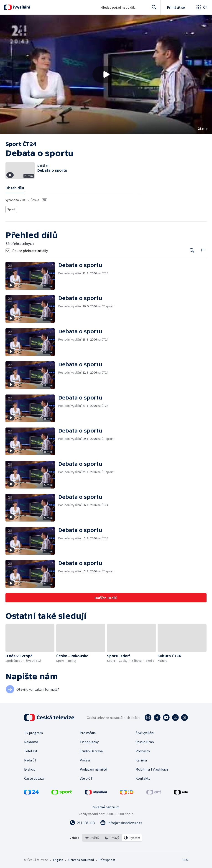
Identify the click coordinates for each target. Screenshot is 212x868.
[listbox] (112, 836)
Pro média (88, 731)
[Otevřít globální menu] (202, 7)
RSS (185, 858)
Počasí (85, 759)
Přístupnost (107, 858)
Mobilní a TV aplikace (152, 768)
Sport (11, 209)
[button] (106, 74)
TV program (33, 731)
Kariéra (141, 759)
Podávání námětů (93, 768)
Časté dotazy (34, 777)
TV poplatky (89, 741)
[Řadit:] (203, 249)
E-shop (30, 768)
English (58, 858)
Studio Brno (145, 741)
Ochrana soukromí (81, 858)
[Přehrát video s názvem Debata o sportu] (106, 74)
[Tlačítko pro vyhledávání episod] (192, 249)
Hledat (153, 9)
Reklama (31, 741)
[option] (92, 836)
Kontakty (143, 777)
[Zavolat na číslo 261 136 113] (82, 821)
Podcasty (143, 750)
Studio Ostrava (91, 750)
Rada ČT (31, 759)
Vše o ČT (86, 777)
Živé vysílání (145, 731)
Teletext (31, 750)
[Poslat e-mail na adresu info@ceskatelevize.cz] (121, 821)
